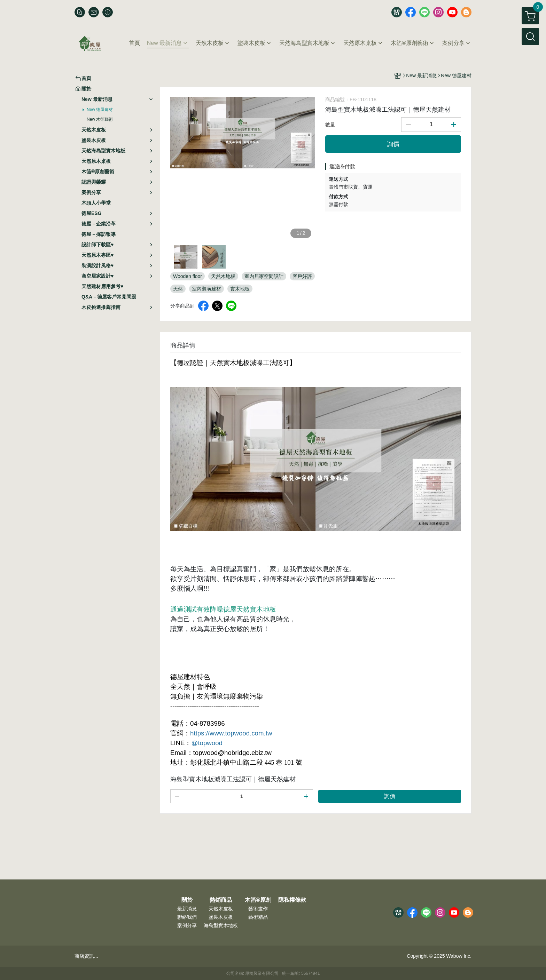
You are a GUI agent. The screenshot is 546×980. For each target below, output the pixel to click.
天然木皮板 (221, 909)
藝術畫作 (258, 909)
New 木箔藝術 (100, 119)
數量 (330, 125)
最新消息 (187, 909)
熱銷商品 (221, 900)
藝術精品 (258, 917)
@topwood (207, 743)
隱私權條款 (292, 900)
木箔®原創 (258, 900)
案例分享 (187, 925)
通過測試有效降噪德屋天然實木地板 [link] (223, 609)
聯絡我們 (187, 917)
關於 (187, 900)
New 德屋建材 (100, 110)
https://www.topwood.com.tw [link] (231, 733)
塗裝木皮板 (221, 917)
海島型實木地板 (221, 925)
